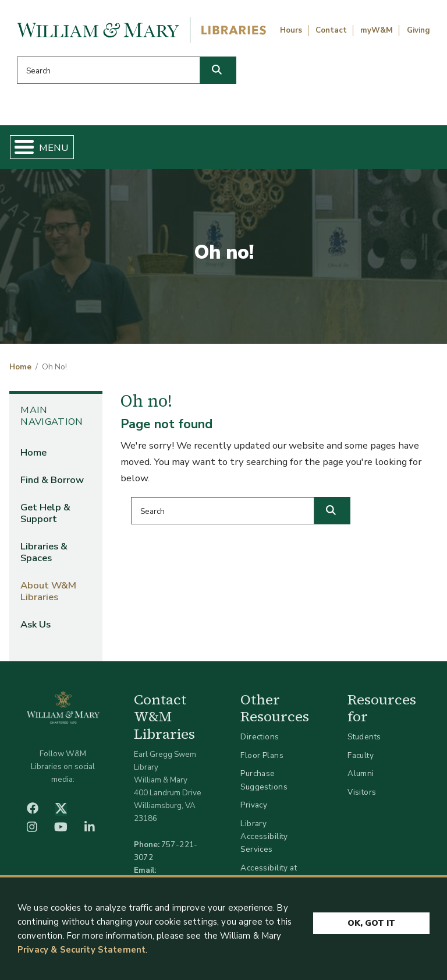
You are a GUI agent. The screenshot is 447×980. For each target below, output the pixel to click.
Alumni (361, 773)
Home (20, 367)
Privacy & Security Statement (81, 950)
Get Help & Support (45, 513)
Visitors (362, 792)
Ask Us (36, 624)
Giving (418, 30)
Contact (331, 30)
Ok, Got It (371, 924)
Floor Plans (262, 755)
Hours (291, 30)
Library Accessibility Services (264, 836)
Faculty (361, 755)
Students (364, 737)
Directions (260, 737)
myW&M (377, 30)
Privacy (254, 805)
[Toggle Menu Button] (19, 147)
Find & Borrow (52, 480)
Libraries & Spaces (44, 552)
